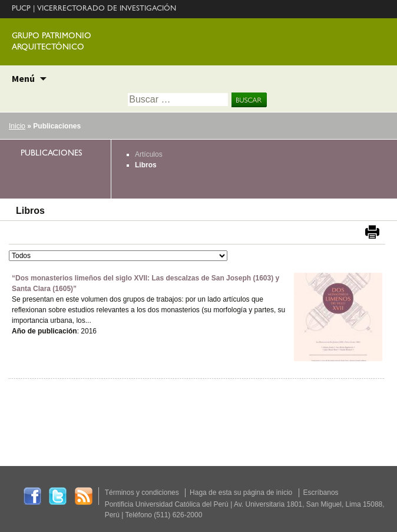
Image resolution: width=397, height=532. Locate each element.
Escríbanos (321, 493)
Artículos (149, 154)
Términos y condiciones (142, 493)
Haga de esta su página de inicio (241, 493)
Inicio (17, 126)
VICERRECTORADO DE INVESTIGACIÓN (107, 9)
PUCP (21, 9)
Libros (146, 165)
